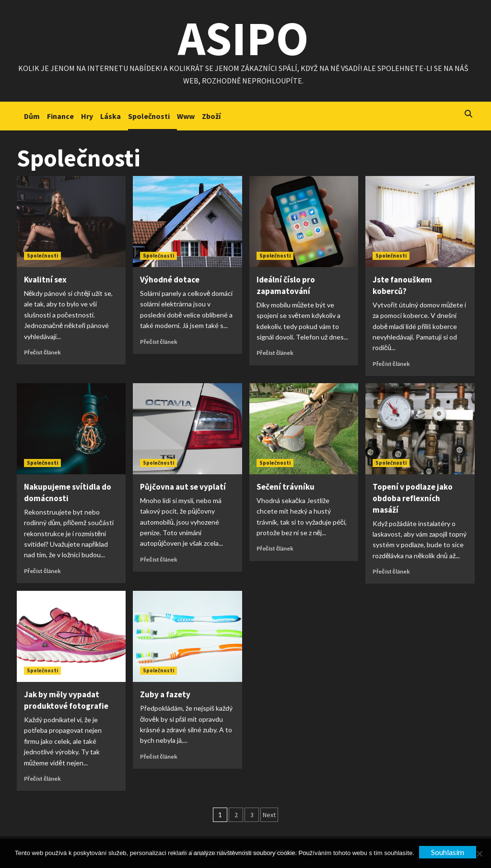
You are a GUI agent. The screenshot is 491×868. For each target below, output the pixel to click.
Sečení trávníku (286, 487)
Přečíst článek (43, 352)
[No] (479, 854)
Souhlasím (448, 852)
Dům (32, 116)
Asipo (243, 38)
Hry (87, 116)
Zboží (211, 116)
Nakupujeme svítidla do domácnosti (68, 493)
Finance (60, 116)
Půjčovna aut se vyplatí (183, 487)
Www (186, 116)
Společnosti (149, 116)
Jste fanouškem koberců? (402, 285)
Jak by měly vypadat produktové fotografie (66, 700)
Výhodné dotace (170, 280)
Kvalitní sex (45, 280)
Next (269, 815)
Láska (111, 116)
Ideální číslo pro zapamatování (286, 285)
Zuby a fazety (165, 694)
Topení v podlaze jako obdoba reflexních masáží (413, 498)
